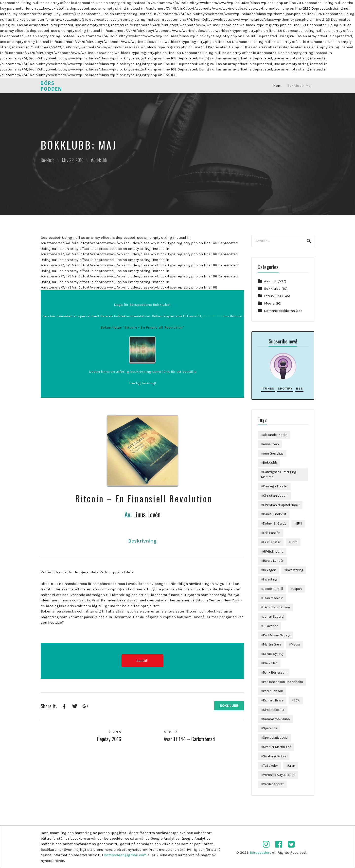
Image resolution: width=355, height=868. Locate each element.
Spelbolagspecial (276, 738)
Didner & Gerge (275, 523)
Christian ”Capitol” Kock (281, 505)
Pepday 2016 (109, 739)
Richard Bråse (273, 700)
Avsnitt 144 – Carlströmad (189, 739)
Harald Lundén (274, 561)
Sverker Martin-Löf (277, 747)
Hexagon (270, 570)
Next (171, 732)
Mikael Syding (273, 654)
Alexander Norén (275, 435)
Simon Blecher (274, 710)
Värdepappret (273, 784)
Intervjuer (273, 296)
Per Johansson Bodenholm (283, 682)
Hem (277, 85)
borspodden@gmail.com (125, 855)
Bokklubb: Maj (300, 85)
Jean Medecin (273, 598)
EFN (299, 523)
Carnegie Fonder (275, 486)
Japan (297, 589)
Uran (292, 766)
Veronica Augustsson (279, 775)
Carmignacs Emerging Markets (279, 474)
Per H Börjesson (275, 672)
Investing (270, 579)
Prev (114, 732)
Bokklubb (47, 160)
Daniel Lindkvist (275, 514)
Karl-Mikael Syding (277, 635)
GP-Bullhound (273, 552)
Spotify (285, 388)
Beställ (142, 661)
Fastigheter (272, 542)
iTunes (268, 388)
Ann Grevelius (273, 453)
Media (269, 303)
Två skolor (271, 766)
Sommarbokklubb (276, 719)
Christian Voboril (276, 496)
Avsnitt (270, 281)
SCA (297, 700)
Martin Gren (272, 644)
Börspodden (260, 852)
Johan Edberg (273, 617)
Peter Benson (273, 691)
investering (295, 570)
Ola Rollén (270, 663)
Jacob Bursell (273, 589)
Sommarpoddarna (279, 311)
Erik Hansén (272, 533)
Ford (294, 542)
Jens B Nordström (276, 607)
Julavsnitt (271, 626)
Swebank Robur (275, 756)
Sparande (270, 728)
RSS (300, 388)
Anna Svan (271, 444)
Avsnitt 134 (213, 316)
